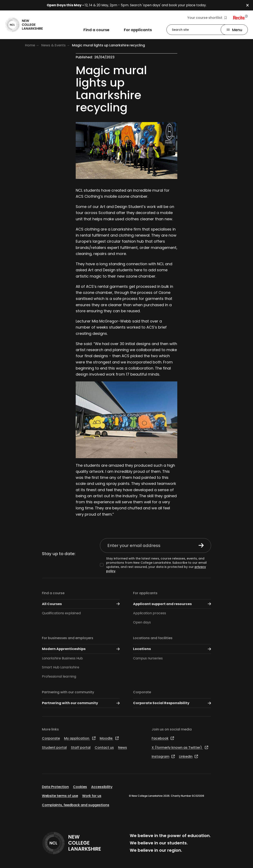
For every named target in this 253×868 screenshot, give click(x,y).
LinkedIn (188, 756)
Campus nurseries (148, 658)
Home (30, 45)
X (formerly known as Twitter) (180, 748)
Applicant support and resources (172, 604)
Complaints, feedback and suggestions (76, 805)
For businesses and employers (68, 638)
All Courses (81, 604)
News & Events (53, 45)
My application (80, 738)
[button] (250, 5)
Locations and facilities (153, 638)
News (123, 748)
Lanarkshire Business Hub (62, 658)
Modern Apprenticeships (81, 649)
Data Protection (55, 787)
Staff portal (81, 748)
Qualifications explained (61, 613)
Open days (142, 622)
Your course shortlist (207, 18)
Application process (150, 613)
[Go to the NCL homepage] (24, 25)
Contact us (104, 748)
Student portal (54, 748)
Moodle (109, 738)
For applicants (145, 593)
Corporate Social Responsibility (172, 703)
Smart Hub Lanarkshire (61, 667)
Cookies (80, 787)
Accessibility (102, 787)
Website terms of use (60, 796)
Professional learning (59, 676)
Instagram (163, 756)
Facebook (163, 738)
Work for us (92, 796)
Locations (172, 649)
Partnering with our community (68, 692)
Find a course (53, 593)
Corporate (142, 692)
